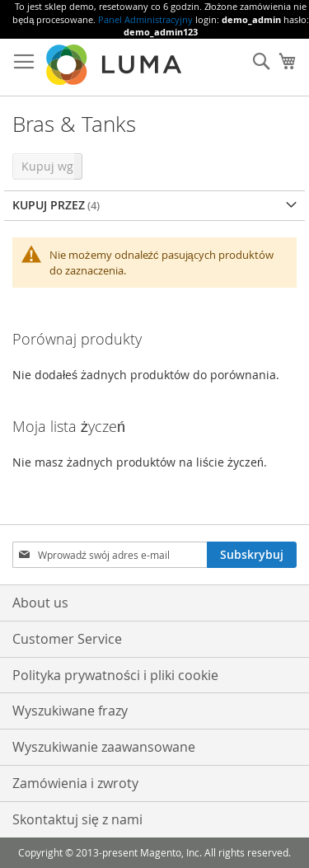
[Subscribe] (252, 555)
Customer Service (67, 639)
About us (40, 603)
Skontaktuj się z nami (77, 819)
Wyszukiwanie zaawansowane (104, 747)
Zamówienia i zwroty (75, 783)
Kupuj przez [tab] (49, 205)
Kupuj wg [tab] (47, 166)
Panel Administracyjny (145, 19)
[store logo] (115, 65)
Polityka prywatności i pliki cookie (115, 675)
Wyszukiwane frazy (70, 711)
